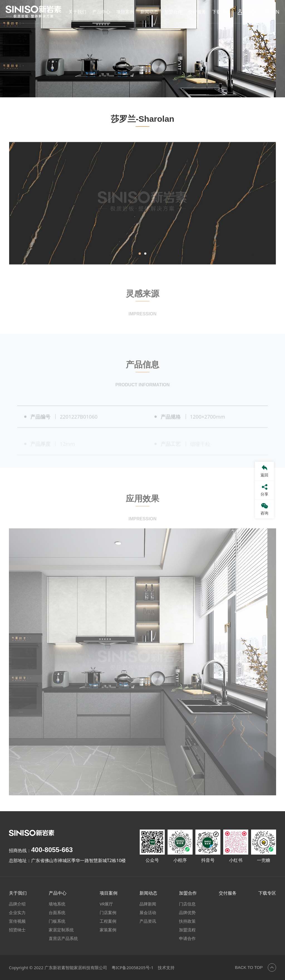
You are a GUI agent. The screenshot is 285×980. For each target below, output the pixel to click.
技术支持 (166, 967)
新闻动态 (149, 12)
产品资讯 (148, 921)
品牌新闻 (148, 904)
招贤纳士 (17, 930)
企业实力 (17, 912)
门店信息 (187, 904)
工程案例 (108, 921)
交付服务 (197, 12)
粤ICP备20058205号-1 (133, 967)
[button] (140, 268)
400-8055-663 (52, 850)
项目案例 (125, 12)
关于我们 (77, 12)
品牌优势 (187, 912)
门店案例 (108, 912)
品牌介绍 (17, 904)
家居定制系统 (61, 930)
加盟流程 (187, 930)
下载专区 (221, 12)
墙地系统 (57, 904)
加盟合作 (173, 12)
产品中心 (101, 12)
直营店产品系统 (63, 938)
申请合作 (187, 938)
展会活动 (148, 912)
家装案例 (108, 930)
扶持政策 (187, 921)
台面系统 (57, 912)
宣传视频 (17, 921)
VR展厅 (106, 904)
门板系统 (57, 921)
